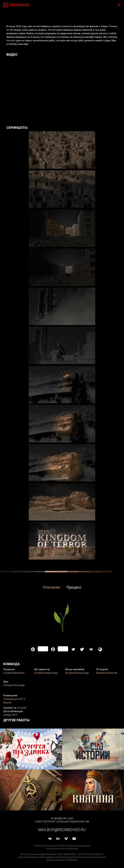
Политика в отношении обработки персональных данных (62, 846)
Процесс (74, 587)
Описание (51, 587)
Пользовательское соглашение (62, 849)
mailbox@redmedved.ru (62, 830)
